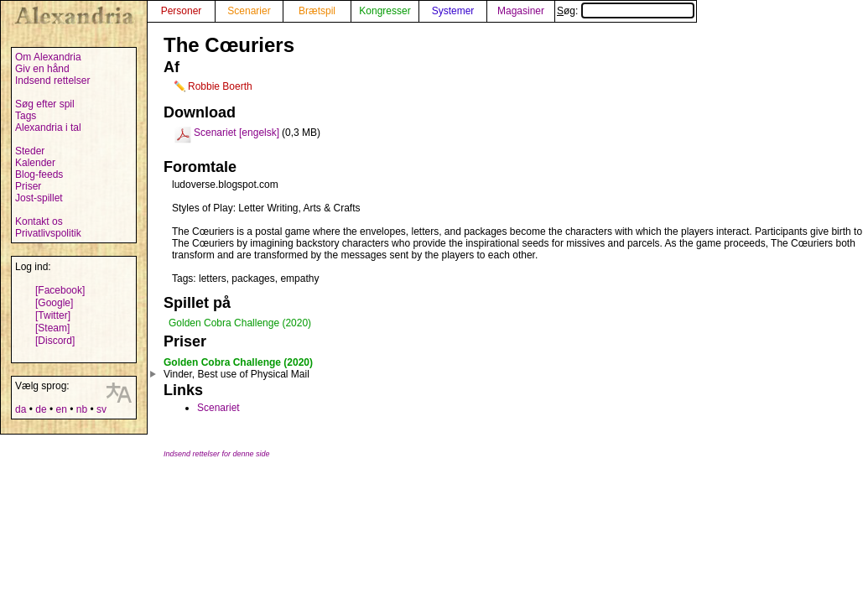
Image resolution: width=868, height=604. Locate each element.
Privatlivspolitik (48, 233)
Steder (30, 151)
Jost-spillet (39, 198)
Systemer (453, 11)
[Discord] (55, 341)
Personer (182, 11)
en (61, 409)
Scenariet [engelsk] (236, 133)
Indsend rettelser (52, 81)
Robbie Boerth (220, 86)
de (41, 409)
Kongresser (385, 11)
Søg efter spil (45, 104)
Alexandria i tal (48, 128)
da (21, 409)
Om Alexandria (48, 57)
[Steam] (52, 328)
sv (101, 409)
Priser (28, 186)
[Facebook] (60, 290)
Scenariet (218, 408)
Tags (26, 116)
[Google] (54, 303)
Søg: (626, 11)
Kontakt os (39, 221)
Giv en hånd (42, 69)
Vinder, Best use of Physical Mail (236, 374)
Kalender (35, 163)
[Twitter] (53, 315)
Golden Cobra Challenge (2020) (240, 323)
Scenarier (249, 11)
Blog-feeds (39, 174)
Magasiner (521, 11)
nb (82, 409)
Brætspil (317, 11)
